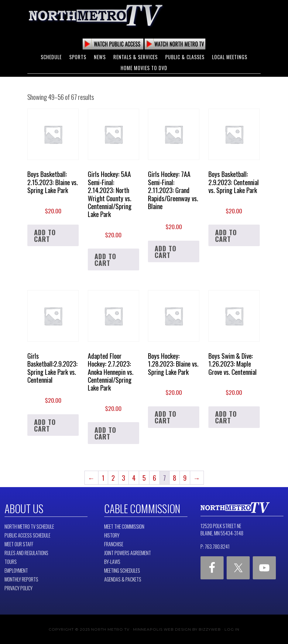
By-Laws (112, 561)
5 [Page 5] (144, 478)
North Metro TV (96, 15)
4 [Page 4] (134, 478)
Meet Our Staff (19, 544)
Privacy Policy (19, 588)
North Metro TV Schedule (29, 526)
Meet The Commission (124, 526)
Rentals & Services (135, 57)
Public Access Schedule (27, 535)
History (112, 535)
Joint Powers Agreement (128, 553)
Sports (78, 57)
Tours (11, 561)
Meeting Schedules (122, 570)
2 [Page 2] (113, 478)
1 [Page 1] (103, 478)
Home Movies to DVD (144, 68)
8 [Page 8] (175, 478)
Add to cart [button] (45, 236)
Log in (232, 629)
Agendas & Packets (123, 579)
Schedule (51, 57)
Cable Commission (140, 508)
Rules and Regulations (26, 553)
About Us (23, 508)
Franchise (114, 544)
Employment (16, 570)
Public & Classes (185, 57)
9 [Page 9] (185, 478)
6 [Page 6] (154, 478)
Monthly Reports (21, 579)
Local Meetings (230, 57)
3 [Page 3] (123, 478)
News (100, 57)
